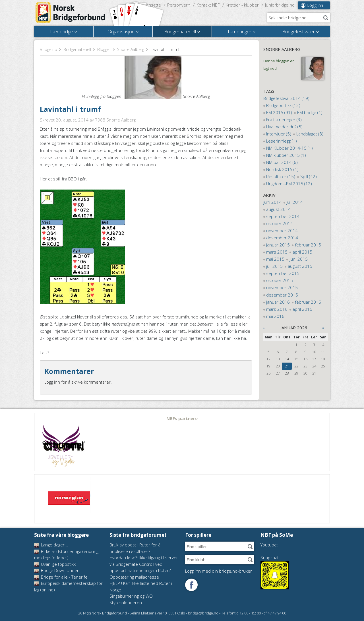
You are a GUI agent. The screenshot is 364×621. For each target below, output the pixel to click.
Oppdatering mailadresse (134, 577)
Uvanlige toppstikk (55, 564)
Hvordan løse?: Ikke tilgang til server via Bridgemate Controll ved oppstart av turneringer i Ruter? (144, 564)
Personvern (179, 5)
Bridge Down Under (56, 570)
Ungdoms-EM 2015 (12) (289, 184)
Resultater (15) (281, 176)
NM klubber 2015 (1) (286, 155)
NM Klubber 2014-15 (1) (289, 148)
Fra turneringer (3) (284, 120)
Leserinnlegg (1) (282, 141)
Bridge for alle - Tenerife (61, 577)
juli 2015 (274, 266)
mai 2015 (275, 259)
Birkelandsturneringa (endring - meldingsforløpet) (68, 555)
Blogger (104, 49)
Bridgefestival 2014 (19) (286, 98)
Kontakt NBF (208, 5)
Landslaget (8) (310, 134)
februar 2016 (308, 302)
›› (323, 328)
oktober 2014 (280, 223)
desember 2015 (282, 295)
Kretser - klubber (242, 5)
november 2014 (282, 231)
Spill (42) (309, 176)
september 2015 (283, 273)
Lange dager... (51, 545)
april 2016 (302, 309)
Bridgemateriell (77, 49)
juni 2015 (299, 259)
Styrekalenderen (126, 603)
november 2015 (282, 287)
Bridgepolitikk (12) (283, 105)
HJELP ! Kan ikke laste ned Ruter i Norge (141, 586)
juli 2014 (295, 202)
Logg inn (315, 5)
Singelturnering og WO (131, 596)
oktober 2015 (280, 280)
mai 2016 (275, 316)
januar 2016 (278, 302)
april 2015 (302, 252)
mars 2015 (277, 252)
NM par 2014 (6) (282, 162)
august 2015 (300, 266)
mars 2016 (277, 309)
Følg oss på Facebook (191, 585)
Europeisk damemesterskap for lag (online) (68, 586)
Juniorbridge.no (280, 5)
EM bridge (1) (310, 112)
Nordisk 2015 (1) (282, 169)
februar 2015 (308, 245)
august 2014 (278, 209)
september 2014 (283, 216)
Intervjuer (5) (279, 134)
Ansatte (153, 5)
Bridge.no (48, 49)
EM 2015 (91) (279, 112)
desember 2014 (282, 238)
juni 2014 (272, 202)
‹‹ (264, 328)
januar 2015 (278, 245)
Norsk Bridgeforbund (71, 13)
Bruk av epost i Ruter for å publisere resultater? (135, 548)
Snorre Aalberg (131, 49)
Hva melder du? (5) (284, 127)
